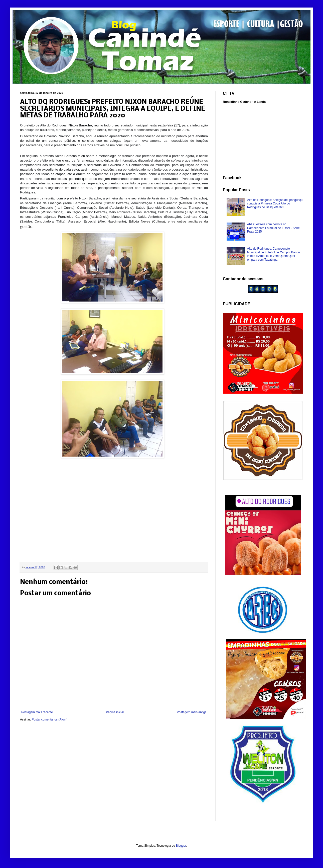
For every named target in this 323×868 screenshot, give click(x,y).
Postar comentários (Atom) (50, 719)
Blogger (181, 846)
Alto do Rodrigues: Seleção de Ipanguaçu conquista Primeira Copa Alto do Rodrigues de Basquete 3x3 (275, 204)
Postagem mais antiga (192, 712)
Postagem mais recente (37, 712)
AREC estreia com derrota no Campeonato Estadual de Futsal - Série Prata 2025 (273, 228)
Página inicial (115, 712)
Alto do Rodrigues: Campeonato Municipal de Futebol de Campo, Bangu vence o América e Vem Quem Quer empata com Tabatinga (274, 254)
